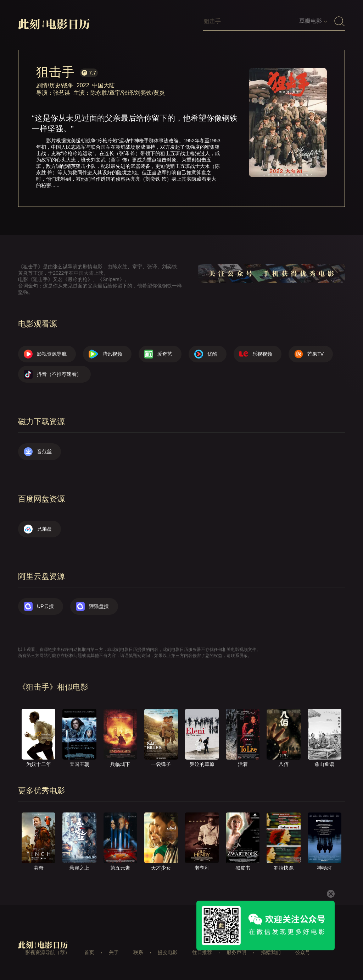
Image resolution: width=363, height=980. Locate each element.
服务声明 (236, 952)
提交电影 (168, 952)
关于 (114, 952)
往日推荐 (202, 952)
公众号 (303, 952)
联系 (138, 952)
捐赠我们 (271, 952)
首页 (89, 952)
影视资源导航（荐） (48, 952)
